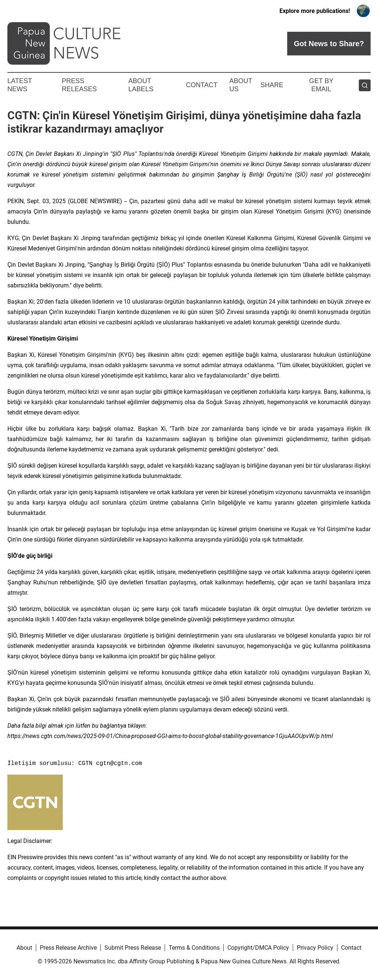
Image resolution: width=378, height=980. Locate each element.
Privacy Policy (315, 948)
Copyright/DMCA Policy (258, 948)
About (24, 948)
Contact (202, 85)
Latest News (20, 85)
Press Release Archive (68, 948)
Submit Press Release (133, 948)
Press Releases (79, 85)
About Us (241, 85)
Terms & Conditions (194, 948)
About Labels (141, 85)
